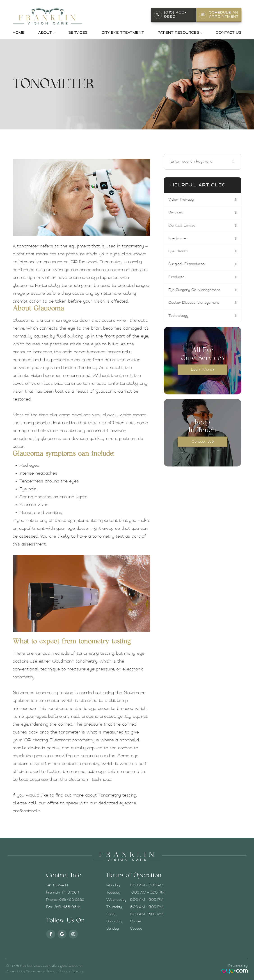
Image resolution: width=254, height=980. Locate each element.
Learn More (202, 372)
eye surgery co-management (196, 292)
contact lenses (183, 226)
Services (78, 33)
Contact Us (229, 33)
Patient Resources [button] (180, 33)
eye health (179, 252)
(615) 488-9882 (175, 15)
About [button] (47, 33)
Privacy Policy (57, 972)
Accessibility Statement (24, 972)
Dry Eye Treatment (123, 33)
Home (19, 33)
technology (179, 318)
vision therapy (182, 200)
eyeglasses (179, 239)
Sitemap (78, 972)
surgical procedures (188, 265)
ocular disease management (196, 305)
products (177, 278)
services (176, 213)
